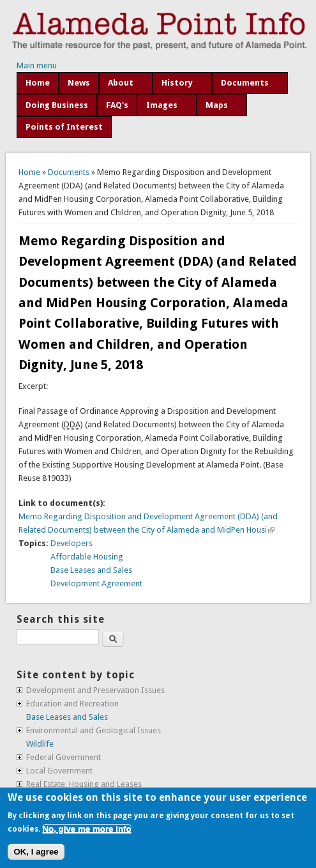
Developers (71, 543)
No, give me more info (87, 829)
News (79, 83)
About (121, 83)
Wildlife (40, 744)
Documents (245, 83)
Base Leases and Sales (91, 570)
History (177, 83)
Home (38, 83)
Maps (217, 105)
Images (162, 105)
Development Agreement (96, 583)
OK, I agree (36, 852)
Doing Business (57, 105)
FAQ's (117, 105)
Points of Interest (64, 127)
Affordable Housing (87, 557)
